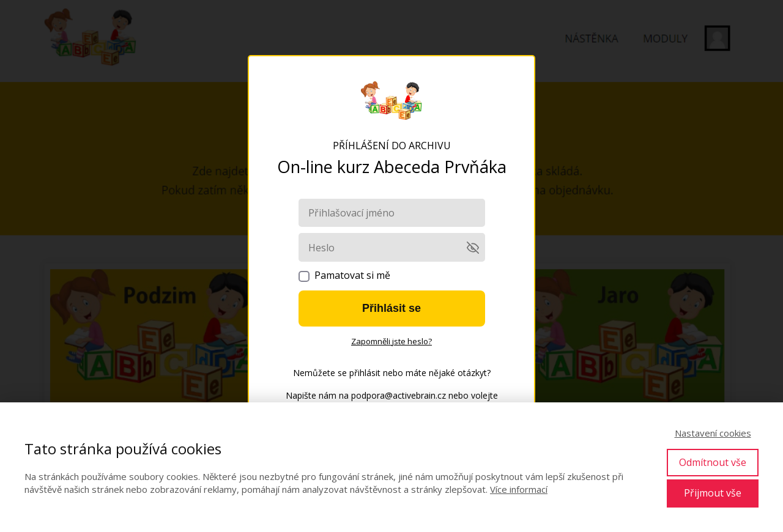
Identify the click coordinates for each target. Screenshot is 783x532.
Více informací (519, 489)
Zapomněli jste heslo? (391, 341)
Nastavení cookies (713, 433)
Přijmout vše (713, 493)
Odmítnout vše (713, 462)
